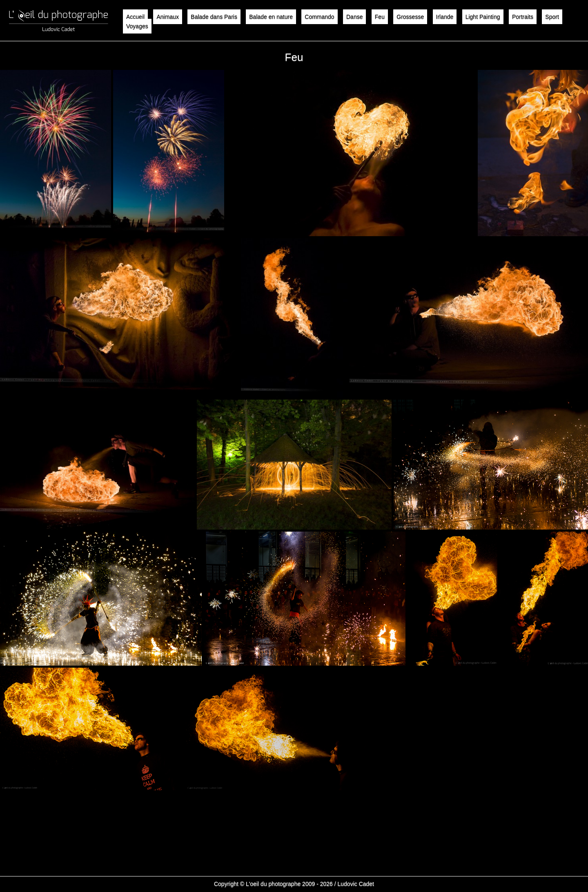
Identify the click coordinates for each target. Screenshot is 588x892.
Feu (380, 17)
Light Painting (483, 17)
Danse (354, 17)
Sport (552, 17)
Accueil (135, 17)
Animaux (167, 17)
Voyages (137, 26)
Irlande (445, 17)
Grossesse (410, 17)
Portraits (523, 17)
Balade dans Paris (214, 17)
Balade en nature (271, 17)
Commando (319, 17)
